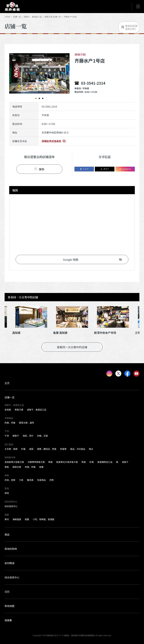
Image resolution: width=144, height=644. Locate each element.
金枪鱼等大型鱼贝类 (14, 462)
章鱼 (7, 467)
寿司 (7, 519)
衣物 (51, 480)
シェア (84, 169)
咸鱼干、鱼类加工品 (37, 410)
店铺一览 (17, 17)
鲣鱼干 (16, 436)
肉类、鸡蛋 (10, 423)
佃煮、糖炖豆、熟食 (47, 449)
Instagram (125, 169)
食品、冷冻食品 (78, 449)
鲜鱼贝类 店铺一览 (53, 17)
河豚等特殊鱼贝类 (36, 462)
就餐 (41, 467)
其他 (7, 493)
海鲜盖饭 (17, 519)
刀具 (21, 480)
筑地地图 (9, 606)
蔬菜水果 (17, 467)
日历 (7, 592)
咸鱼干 (125, 462)
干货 (7, 436)
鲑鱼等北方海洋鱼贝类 (67, 462)
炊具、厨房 (10, 480)
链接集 (8, 620)
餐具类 (30, 480)
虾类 (92, 462)
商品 (7, 534)
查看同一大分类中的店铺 (72, 347)
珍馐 (23, 449)
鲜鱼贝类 (19, 410)
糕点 (91, 449)
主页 (7, 383)
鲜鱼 (51, 462)
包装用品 (41, 480)
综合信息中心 (11, 506)
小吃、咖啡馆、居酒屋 (44, 519)
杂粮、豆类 (42, 436)
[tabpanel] (36, 71)
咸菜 (31, 449)
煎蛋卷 (63, 449)
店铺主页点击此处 (51, 141)
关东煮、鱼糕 (11, 449)
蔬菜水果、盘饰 (27, 423)
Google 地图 (71, 259)
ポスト (105, 169)
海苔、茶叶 (28, 436)
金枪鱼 (8, 410)
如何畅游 (9, 563)
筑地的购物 (11, 549)
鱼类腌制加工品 (105, 462)
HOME (7, 17)
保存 (39, 169)
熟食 (84, 462)
